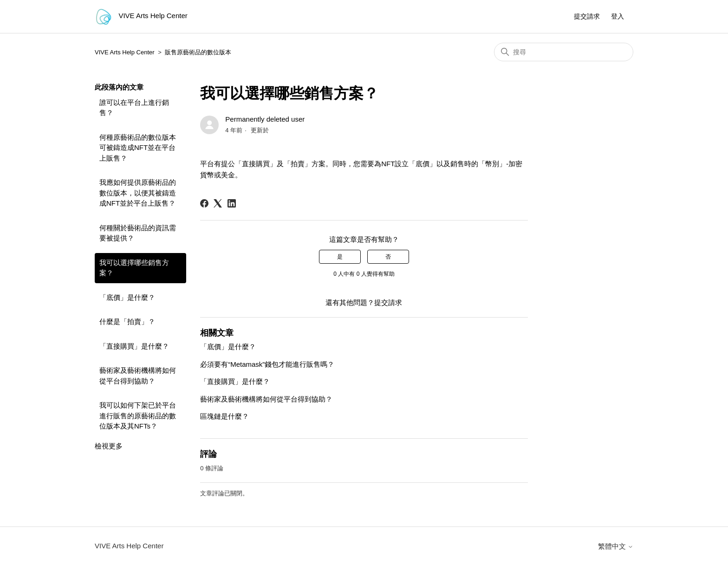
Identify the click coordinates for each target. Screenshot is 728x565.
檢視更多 (109, 446)
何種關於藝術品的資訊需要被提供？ (138, 233)
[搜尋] (564, 52)
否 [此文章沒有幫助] (388, 257)
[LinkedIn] (232, 203)
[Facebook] (204, 203)
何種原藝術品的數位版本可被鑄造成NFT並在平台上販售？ (138, 148)
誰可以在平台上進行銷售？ (134, 108)
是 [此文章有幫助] (340, 257)
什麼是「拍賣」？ (127, 321)
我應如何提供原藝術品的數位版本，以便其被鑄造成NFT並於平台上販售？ (138, 193)
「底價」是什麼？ (127, 297)
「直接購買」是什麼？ (134, 346)
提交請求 (587, 16)
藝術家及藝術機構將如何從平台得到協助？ (138, 376)
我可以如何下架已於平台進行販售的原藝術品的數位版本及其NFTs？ (138, 416)
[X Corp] (218, 203)
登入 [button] (617, 16)
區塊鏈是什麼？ (224, 416)
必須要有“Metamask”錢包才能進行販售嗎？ (267, 364)
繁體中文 (616, 546)
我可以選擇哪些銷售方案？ (134, 268)
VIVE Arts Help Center (125, 52)
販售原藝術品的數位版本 (198, 52)
